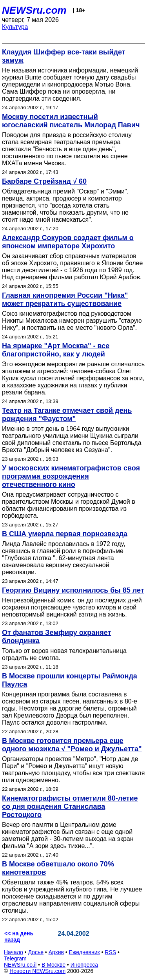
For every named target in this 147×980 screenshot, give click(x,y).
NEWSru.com (34, 10)
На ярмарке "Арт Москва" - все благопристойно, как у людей (56, 350)
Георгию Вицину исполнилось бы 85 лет (73, 590)
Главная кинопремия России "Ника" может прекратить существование (65, 299)
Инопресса (84, 965)
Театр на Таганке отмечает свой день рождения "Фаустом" (67, 415)
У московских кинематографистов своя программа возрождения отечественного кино (71, 476)
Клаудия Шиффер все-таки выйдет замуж (64, 56)
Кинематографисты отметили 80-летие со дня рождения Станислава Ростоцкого (70, 806)
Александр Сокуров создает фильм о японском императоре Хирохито (68, 242)
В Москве (54, 965)
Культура (15, 27)
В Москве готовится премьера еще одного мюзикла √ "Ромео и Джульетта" (72, 745)
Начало (14, 952)
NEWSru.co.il (20, 965)
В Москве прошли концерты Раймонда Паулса (70, 680)
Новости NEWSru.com (37, 971)
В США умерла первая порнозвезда (65, 534)
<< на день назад (19, 937)
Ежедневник (84, 952)
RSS (110, 952)
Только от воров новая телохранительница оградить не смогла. (64, 654)
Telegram (15, 958)
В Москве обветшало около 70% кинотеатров (58, 868)
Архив (56, 952)
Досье (36, 952)
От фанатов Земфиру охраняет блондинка (56, 637)
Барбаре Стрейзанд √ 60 (44, 181)
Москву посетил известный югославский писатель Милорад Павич (71, 121)
